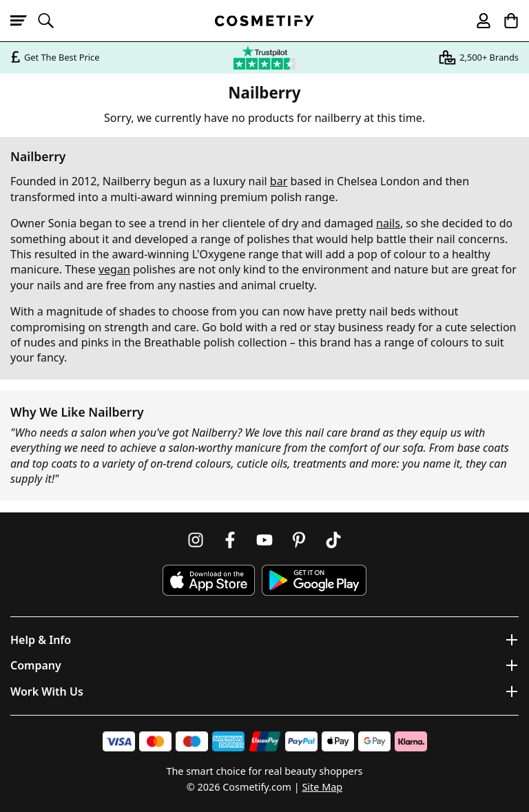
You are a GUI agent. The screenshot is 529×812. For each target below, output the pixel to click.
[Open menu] (24, 21)
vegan (114, 269)
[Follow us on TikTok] (333, 540)
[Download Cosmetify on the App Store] (209, 580)
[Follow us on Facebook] (230, 540)
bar (279, 181)
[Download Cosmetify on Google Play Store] (314, 580)
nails (388, 223)
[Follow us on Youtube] (264, 540)
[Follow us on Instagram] (196, 540)
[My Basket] (505, 21)
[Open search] (52, 21)
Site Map (322, 787)
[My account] (477, 21)
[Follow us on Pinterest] (299, 540)
